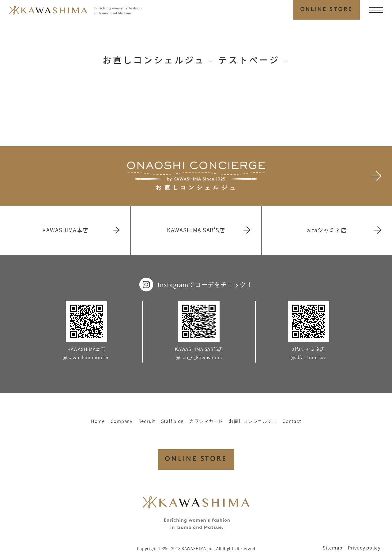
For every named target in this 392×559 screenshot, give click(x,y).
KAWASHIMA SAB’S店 (208, 230)
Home (98, 421)
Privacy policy (364, 548)
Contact (292, 421)
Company (122, 421)
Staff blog (172, 421)
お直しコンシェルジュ (253, 421)
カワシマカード (206, 421)
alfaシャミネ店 (344, 230)
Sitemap (332, 548)
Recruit (147, 421)
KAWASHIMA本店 (81, 230)
